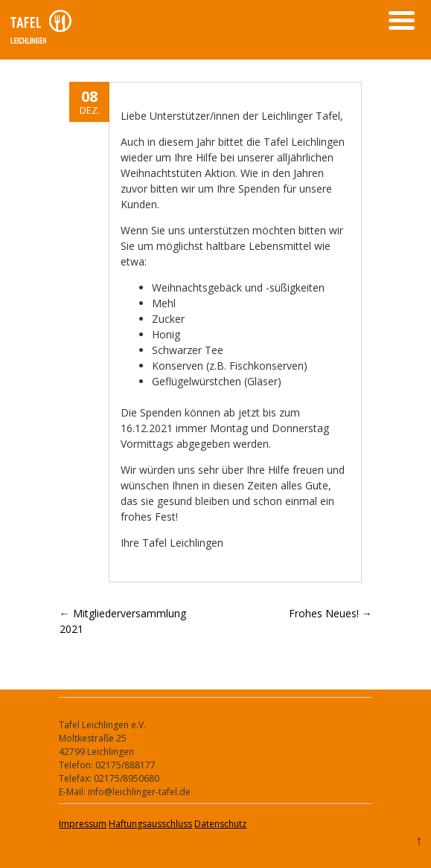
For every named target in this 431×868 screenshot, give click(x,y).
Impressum (83, 824)
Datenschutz (220, 824)
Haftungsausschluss (150, 824)
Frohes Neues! (331, 613)
